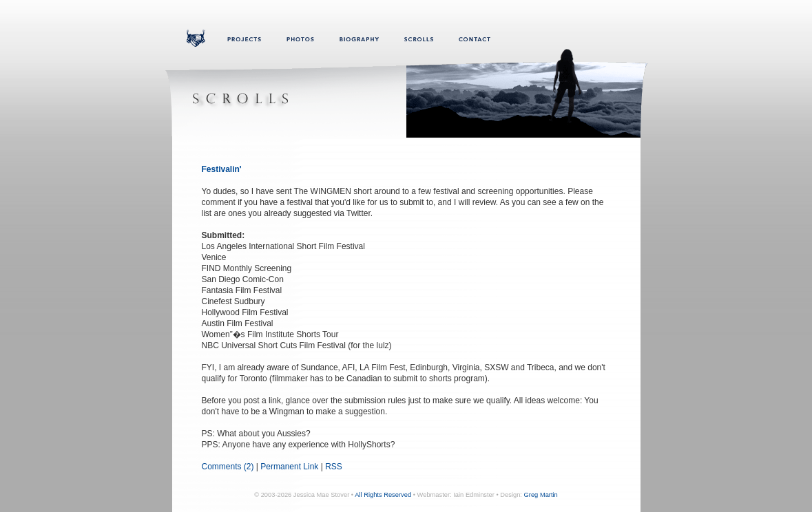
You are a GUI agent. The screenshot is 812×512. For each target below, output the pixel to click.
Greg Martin (541, 495)
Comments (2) (228, 467)
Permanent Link (289, 467)
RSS (334, 467)
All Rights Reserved (383, 495)
